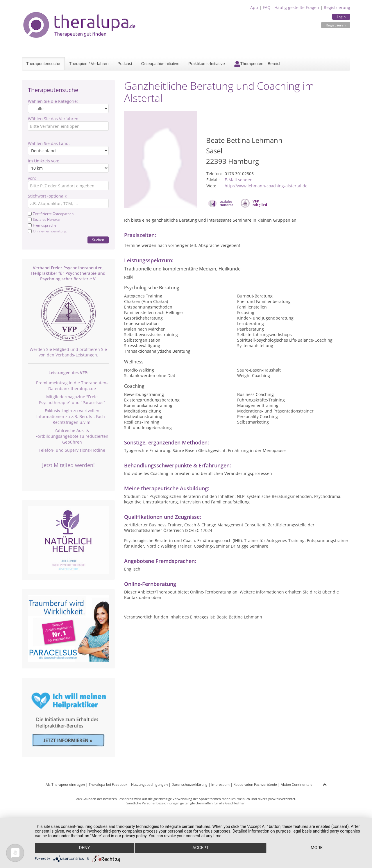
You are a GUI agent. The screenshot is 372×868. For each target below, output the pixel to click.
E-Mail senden (239, 180)
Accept (201, 848)
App (254, 7)
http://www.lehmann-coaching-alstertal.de (266, 186)
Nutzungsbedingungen (149, 784)
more (317, 848)
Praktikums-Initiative (206, 64)
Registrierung (337, 7)
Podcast (125, 64)
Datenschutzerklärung (189, 784)
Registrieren (336, 25)
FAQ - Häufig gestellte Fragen (291, 7)
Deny (84, 848)
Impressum (220, 784)
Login (341, 17)
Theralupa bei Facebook (108, 784)
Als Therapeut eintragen (65, 784)
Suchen (98, 240)
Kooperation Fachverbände (255, 784)
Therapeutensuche (43, 64)
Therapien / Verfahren (89, 64)
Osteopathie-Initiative (160, 64)
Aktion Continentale (297, 784)
